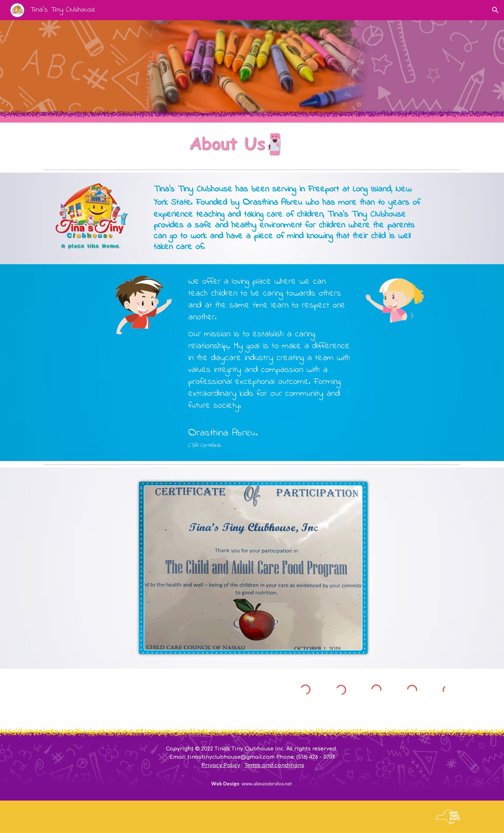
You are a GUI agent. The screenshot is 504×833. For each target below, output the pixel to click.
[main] (288, 218)
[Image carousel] (252, 568)
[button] (495, 10)
